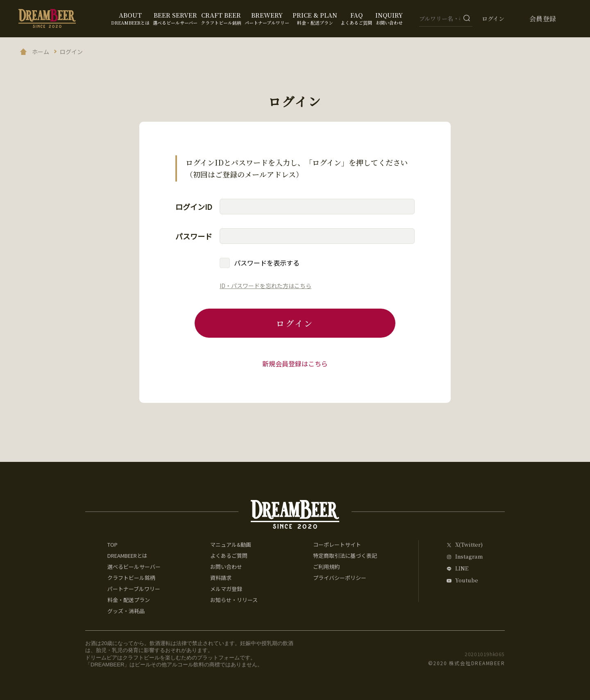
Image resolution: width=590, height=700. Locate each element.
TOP (112, 544)
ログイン (493, 18)
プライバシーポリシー (340, 578)
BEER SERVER (175, 18)
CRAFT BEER (221, 18)
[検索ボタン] (467, 18)
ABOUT (130, 18)
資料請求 (221, 578)
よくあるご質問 (229, 556)
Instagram (469, 557)
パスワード (194, 236)
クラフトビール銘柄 (131, 578)
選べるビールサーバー (134, 567)
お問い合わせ (226, 567)
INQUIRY (389, 18)
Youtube (467, 581)
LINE (462, 569)
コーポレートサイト (337, 544)
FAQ (356, 18)
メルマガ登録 (226, 589)
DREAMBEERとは (127, 556)
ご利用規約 (326, 567)
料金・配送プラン (129, 600)
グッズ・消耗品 (126, 611)
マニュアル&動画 (231, 544)
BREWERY (267, 18)
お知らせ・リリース (234, 600)
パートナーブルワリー (134, 589)
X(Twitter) (469, 545)
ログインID (194, 207)
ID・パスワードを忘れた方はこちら (265, 286)
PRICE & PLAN (315, 18)
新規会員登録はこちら (295, 364)
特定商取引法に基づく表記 (345, 556)
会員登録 (543, 19)
